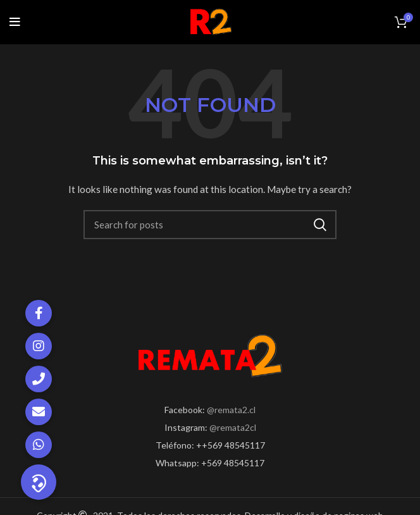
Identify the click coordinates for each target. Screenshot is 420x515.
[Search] (210, 225)
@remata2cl (233, 427)
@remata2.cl (231, 410)
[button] (39, 482)
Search (319, 225)
